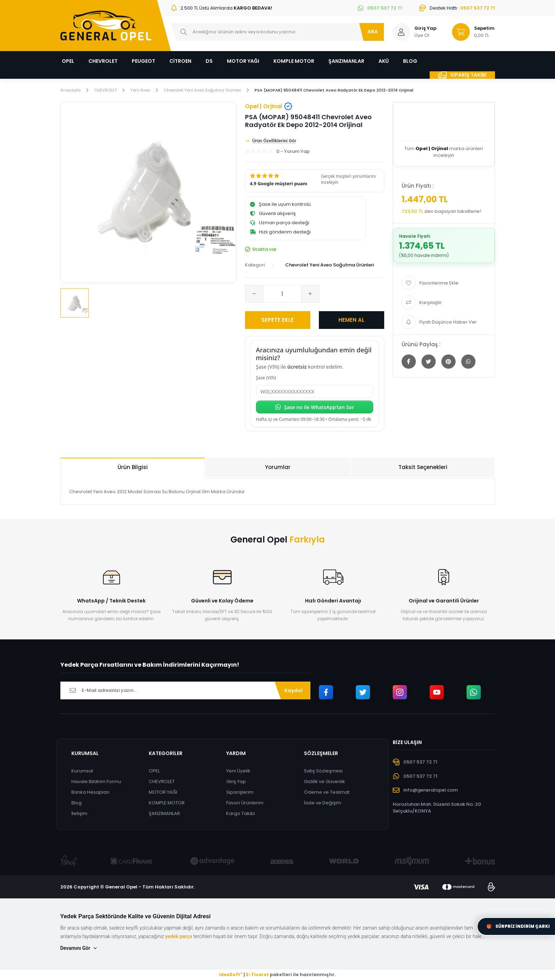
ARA (373, 32)
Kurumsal (82, 771)
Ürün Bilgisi (133, 467)
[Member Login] (401, 32)
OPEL (154, 771)
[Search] (278, 32)
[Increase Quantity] (310, 294)
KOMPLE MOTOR (167, 803)
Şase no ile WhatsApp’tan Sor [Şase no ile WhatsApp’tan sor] (314, 408)
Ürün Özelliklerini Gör (271, 141)
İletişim (79, 814)
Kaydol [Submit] (293, 691)
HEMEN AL (351, 320)
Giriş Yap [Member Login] (425, 28)
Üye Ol (422, 35)
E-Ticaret (257, 975)
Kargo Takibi (241, 814)
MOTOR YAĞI (163, 792)
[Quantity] (282, 294)
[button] (315, 181)
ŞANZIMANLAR (164, 814)
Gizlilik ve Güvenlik (325, 782)
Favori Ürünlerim (245, 803)
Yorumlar (278, 467)
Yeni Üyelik (239, 771)
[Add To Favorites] (444, 283)
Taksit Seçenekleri (423, 467)
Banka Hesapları (90, 792)
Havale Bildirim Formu (96, 782)
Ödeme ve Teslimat (327, 792)
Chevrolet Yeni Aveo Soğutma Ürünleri (330, 265)
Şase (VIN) (266, 378)
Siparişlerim (240, 792)
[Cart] (470, 32)
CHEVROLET (162, 782)
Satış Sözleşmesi (323, 771)
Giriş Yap (236, 782)
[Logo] (106, 26)
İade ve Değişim (323, 803)
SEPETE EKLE (277, 320)
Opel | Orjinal (269, 107)
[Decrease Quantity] (254, 294)
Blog (77, 803)
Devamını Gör (79, 949)
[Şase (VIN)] (315, 392)
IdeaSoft (231, 975)
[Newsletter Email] (185, 691)
